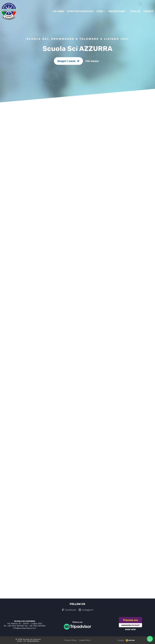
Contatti (148, 11)
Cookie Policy (85, 640)
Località (135, 11)
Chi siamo (58, 11)
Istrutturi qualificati (80, 11)
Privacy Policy (71, 640)
